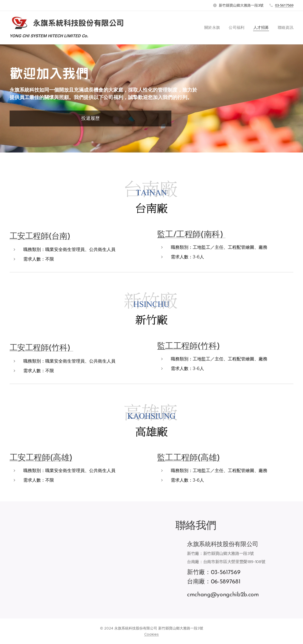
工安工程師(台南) (40, 236)
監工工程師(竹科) (189, 346)
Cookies (151, 634)
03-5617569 (284, 5)
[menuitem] (217, 28)
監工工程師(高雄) (189, 458)
